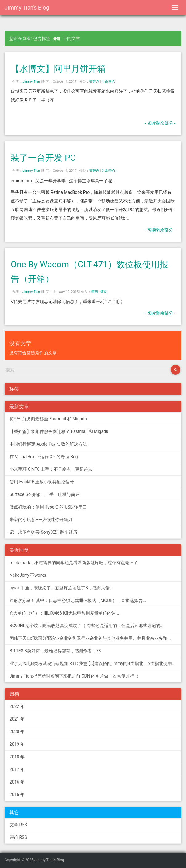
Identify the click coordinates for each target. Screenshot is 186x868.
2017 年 (17, 769)
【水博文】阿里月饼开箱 (58, 69)
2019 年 (17, 744)
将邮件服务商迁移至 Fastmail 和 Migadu (48, 419)
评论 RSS (18, 837)
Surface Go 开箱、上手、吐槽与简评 (44, 494)
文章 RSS (18, 825)
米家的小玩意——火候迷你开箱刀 (41, 520)
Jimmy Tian (31, 82)
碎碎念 (94, 82)
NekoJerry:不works (28, 575)
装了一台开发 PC (43, 158)
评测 (95, 292)
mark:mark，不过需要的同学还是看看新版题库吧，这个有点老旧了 (74, 563)
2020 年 (17, 732)
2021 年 (17, 719)
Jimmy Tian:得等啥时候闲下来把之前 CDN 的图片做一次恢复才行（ (74, 676)
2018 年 (17, 757)
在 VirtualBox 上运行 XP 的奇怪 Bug (44, 457)
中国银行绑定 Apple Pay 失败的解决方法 (48, 444)
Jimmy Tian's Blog (27, 8)
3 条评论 (108, 171)
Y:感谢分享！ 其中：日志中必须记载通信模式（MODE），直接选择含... (78, 600)
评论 (104, 292)
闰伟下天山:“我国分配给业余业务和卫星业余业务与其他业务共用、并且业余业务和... (90, 638)
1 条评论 (108, 82)
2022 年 (17, 706)
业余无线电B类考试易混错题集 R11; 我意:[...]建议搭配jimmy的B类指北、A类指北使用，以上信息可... (95, 663)
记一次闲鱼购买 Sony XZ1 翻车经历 (43, 532)
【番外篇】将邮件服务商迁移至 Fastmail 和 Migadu (59, 431)
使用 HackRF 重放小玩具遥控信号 (42, 482)
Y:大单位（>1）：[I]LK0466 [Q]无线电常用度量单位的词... (64, 613)
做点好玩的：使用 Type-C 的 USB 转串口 (48, 507)
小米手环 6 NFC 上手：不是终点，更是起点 (51, 469)
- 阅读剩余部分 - (160, 123)
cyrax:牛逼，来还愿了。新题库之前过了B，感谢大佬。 (62, 588)
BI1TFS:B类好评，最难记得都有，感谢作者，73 (55, 651)
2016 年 (17, 782)
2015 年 (17, 795)
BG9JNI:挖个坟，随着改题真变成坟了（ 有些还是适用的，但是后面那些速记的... (87, 626)
